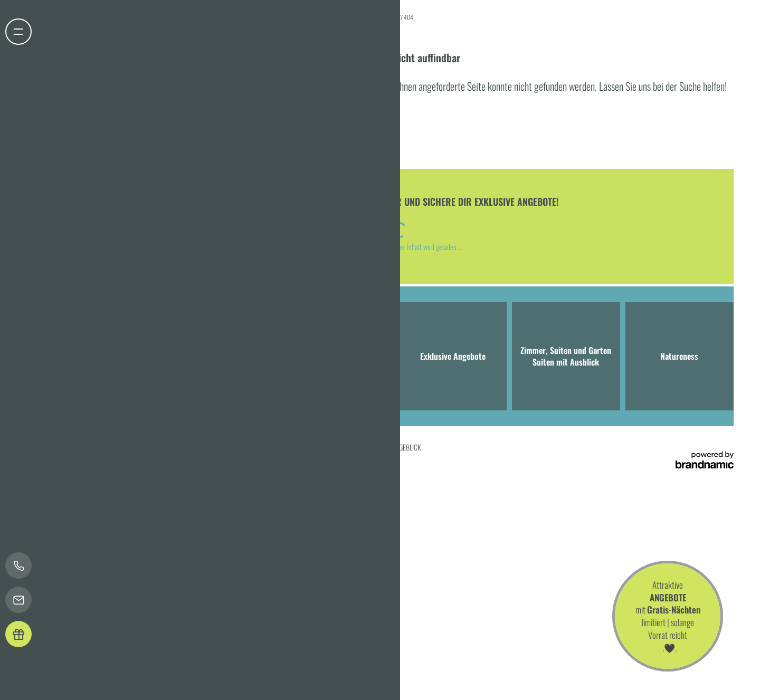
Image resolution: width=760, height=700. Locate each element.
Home (391, 17)
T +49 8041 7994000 (153, 382)
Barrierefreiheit (245, 447)
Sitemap (279, 447)
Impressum (98, 447)
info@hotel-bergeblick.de (237, 382)
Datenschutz (132, 447)
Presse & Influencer (320, 447)
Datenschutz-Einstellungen (186, 447)
